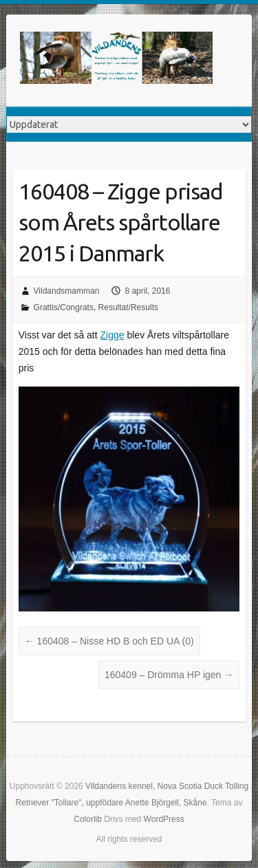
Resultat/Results (128, 307)
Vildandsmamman (67, 291)
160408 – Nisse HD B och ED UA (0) (109, 641)
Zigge (112, 335)
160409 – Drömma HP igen (169, 675)
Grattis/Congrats (64, 307)
